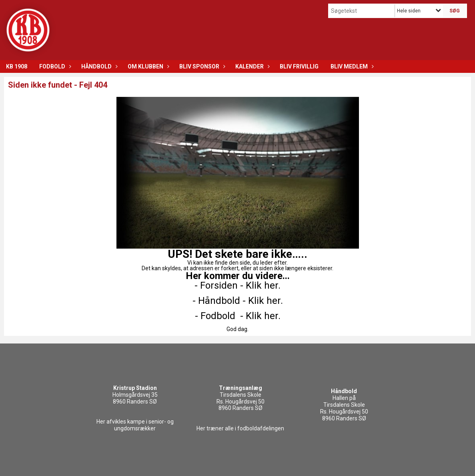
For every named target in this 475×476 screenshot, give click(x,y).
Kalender (252, 66)
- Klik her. (260, 285)
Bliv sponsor (201, 66)
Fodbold (54, 66)
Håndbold (98, 66)
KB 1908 (17, 66)
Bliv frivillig (299, 66)
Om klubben (147, 66)
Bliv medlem (351, 66)
